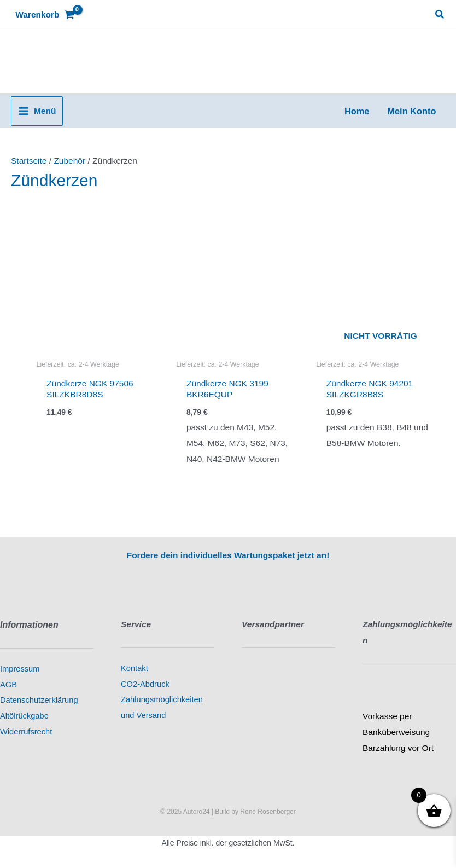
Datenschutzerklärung (39, 700)
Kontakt (135, 668)
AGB (8, 685)
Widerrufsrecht (26, 732)
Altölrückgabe (24, 716)
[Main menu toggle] (37, 111)
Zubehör (69, 161)
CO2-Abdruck (145, 684)
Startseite (29, 161)
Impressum (20, 669)
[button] (440, 15)
